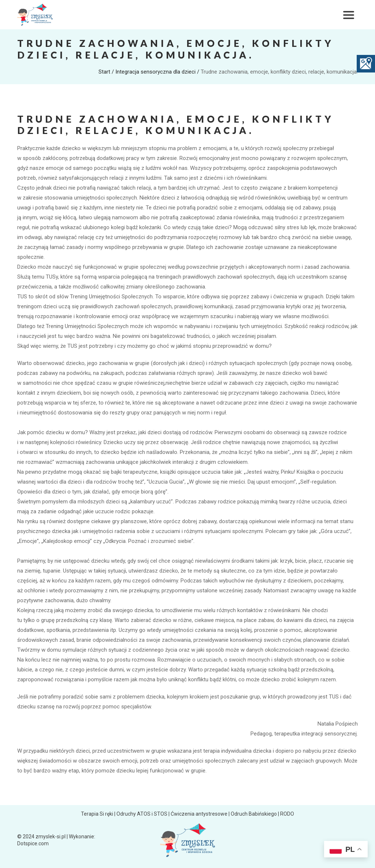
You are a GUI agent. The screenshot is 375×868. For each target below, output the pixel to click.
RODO (287, 814)
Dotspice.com (33, 843)
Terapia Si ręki (97, 814)
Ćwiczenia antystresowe (199, 814)
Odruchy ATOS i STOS (142, 814)
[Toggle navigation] (349, 15)
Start (104, 72)
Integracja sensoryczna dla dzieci (155, 72)
